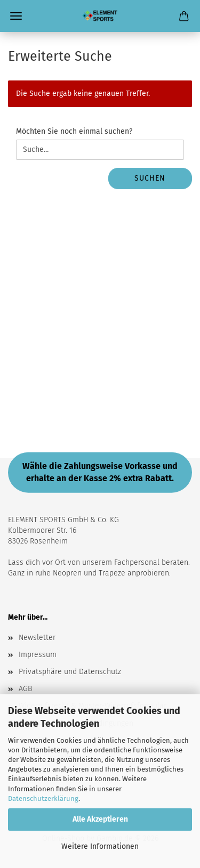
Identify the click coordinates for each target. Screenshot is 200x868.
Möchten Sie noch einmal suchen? (74, 131)
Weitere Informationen (100, 846)
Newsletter (37, 638)
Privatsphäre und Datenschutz (70, 672)
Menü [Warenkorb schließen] (16, 16)
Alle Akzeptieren (100, 819)
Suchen (150, 178)
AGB (25, 689)
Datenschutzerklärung (43, 798)
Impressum (38, 655)
